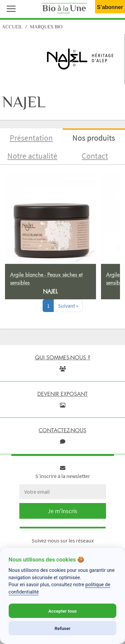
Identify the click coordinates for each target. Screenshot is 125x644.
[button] (10, 8)
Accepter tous (62, 611)
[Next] (68, 306)
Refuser (63, 628)
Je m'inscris (62, 511)
